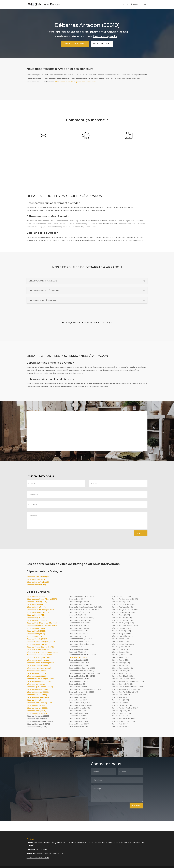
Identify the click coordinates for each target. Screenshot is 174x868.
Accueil (126, 5)
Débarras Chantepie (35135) (38, 650)
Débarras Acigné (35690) (37, 596)
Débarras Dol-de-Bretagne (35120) (40, 679)
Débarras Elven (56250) (36, 684)
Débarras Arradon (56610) (37, 602)
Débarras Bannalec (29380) (38, 612)
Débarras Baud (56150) (36, 615)
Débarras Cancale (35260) (37, 639)
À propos (135, 5)
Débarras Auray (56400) (36, 604)
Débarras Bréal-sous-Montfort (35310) (42, 626)
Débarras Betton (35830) (37, 620)
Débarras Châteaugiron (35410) (39, 658)
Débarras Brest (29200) (36, 631)
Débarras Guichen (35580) (37, 708)
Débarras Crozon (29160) (37, 671)
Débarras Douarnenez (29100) (39, 681)
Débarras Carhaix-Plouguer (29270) (41, 642)
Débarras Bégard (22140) (37, 618)
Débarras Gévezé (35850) (37, 695)
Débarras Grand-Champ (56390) (39, 703)
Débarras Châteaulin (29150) (38, 660)
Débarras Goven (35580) (36, 700)
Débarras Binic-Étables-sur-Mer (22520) (43, 623)
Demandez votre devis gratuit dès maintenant (75, 82)
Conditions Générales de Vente (38, 858)
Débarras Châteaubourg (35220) (39, 655)
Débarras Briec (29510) (36, 634)
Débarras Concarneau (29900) (39, 668)
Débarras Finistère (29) (36, 579)
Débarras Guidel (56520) (36, 711)
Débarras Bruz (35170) (35, 636)
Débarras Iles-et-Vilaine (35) (38, 582)
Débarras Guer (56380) (36, 705)
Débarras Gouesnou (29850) (38, 697)
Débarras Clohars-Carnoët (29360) (40, 663)
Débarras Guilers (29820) (37, 713)
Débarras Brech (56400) (36, 628)
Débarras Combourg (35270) (38, 665)
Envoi (141, 533)
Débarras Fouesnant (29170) (38, 689)
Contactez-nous (75, 44)
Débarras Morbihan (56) (36, 585)
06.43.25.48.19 (102, 44)
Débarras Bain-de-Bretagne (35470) (41, 610)
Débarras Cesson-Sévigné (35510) (40, 647)
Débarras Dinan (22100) (36, 673)
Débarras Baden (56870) (36, 607)
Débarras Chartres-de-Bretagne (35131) (42, 652)
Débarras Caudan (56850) (37, 644)
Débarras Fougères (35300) (38, 692)
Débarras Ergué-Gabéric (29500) (40, 687)
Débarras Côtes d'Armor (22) (38, 577)
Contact (144, 5)
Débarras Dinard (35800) (37, 676)
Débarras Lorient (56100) (78, 657)
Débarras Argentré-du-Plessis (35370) (42, 599)
